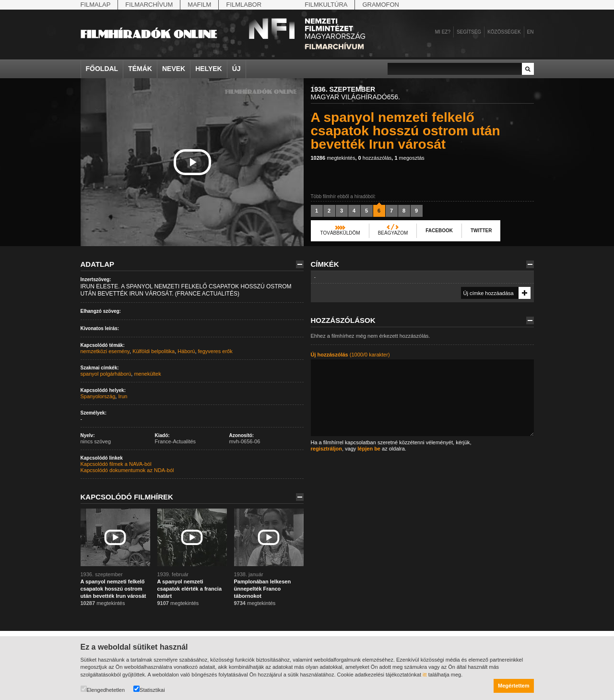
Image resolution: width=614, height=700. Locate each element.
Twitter (481, 231)
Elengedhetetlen (103, 689)
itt (425, 675)
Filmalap (96, 5)
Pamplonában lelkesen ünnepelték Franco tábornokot (263, 589)
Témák (140, 69)
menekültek (147, 374)
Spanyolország (98, 396)
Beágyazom (393, 233)
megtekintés (333, 158)
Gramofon (381, 5)
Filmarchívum (149, 5)
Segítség (469, 32)
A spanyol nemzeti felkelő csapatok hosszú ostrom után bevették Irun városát (113, 589)
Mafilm (199, 5)
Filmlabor (244, 5)
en (531, 32)
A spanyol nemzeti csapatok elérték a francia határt (190, 589)
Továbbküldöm (340, 233)
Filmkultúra (326, 5)
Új (236, 69)
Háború (186, 351)
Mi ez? (443, 32)
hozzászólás (375, 158)
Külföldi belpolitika (153, 351)
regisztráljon (326, 449)
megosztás (409, 158)
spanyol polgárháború (106, 374)
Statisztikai (149, 689)
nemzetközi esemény (105, 351)
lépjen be (369, 449)
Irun (123, 396)
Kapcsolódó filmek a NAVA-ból (116, 464)
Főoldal (102, 69)
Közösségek (504, 32)
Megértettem (514, 686)
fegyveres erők (215, 351)
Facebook (439, 231)
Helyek (209, 69)
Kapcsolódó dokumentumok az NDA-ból (127, 470)
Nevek (174, 69)
